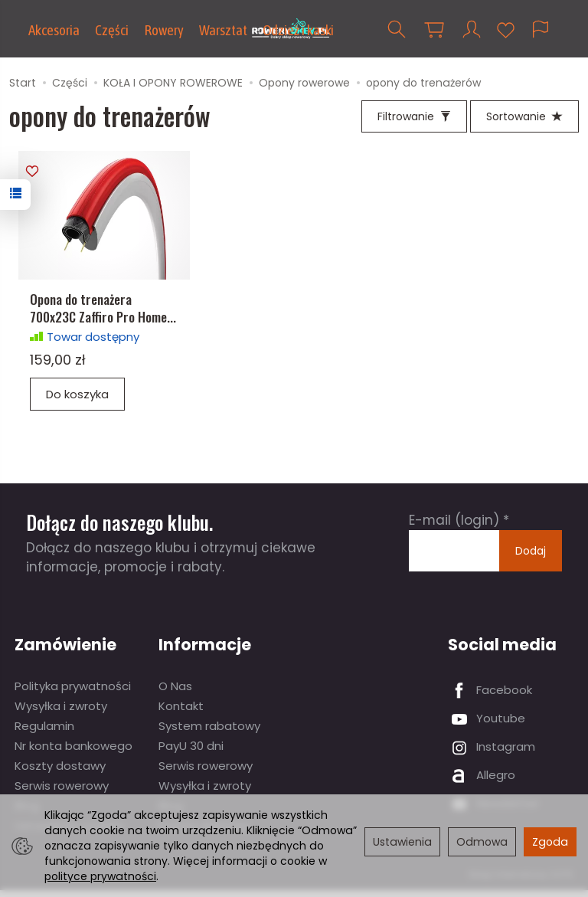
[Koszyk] (434, 29)
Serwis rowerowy (62, 792)
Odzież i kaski (298, 30)
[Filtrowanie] (414, 116)
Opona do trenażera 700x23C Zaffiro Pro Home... (103, 315)
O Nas (175, 693)
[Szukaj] (397, 29)
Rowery (164, 30)
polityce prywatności (100, 876)
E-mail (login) (454, 528)
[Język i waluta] (541, 29)
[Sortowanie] (524, 116)
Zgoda (550, 842)
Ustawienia (402, 842)
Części (112, 30)
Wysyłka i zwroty (61, 713)
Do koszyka (77, 401)
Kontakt (181, 713)
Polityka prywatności (73, 693)
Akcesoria (54, 30)
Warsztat (223, 30)
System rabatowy (209, 733)
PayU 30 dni (191, 753)
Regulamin (44, 733)
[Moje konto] (472, 29)
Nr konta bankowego (73, 753)
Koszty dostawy (60, 773)
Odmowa (482, 842)
